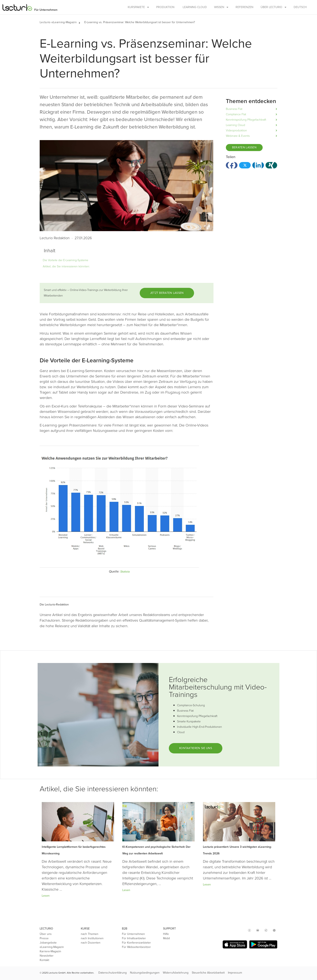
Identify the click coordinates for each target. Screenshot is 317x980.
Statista (125, 572)
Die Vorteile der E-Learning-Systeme (66, 260)
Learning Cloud (195, 7)
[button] (82, 22)
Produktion (165, 7)
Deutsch (300, 7)
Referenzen (244, 7)
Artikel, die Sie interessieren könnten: (66, 266)
